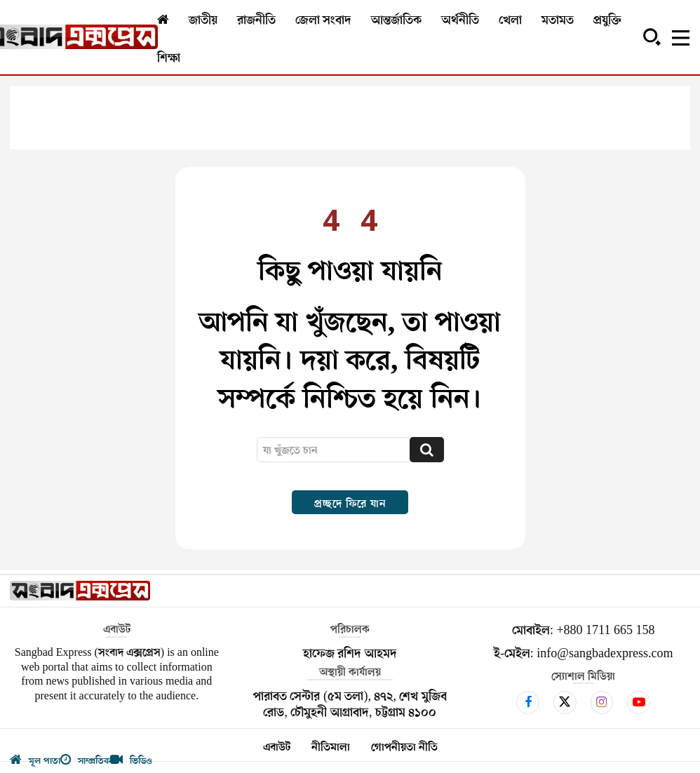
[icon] (528, 702)
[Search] (427, 450)
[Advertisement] (350, 118)
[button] (652, 36)
